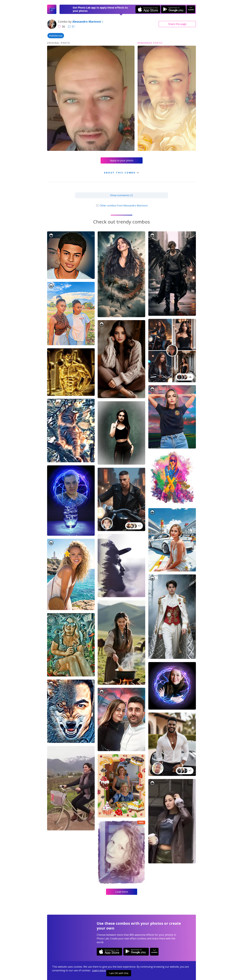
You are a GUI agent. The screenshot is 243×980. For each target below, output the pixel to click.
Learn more (99, 970)
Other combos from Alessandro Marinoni (121, 206)
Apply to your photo (122, 160)
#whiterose (56, 36)
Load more (122, 892)
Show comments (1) (122, 195)
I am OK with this (119, 973)
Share (177, 24)
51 (71, 26)
